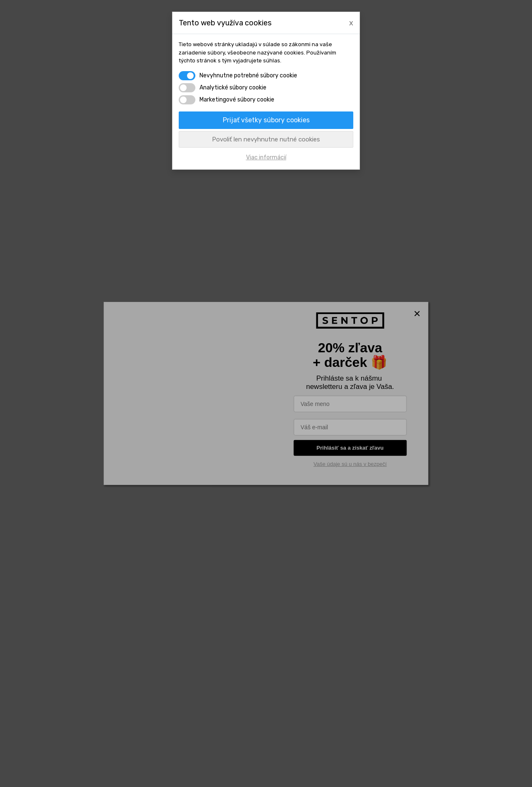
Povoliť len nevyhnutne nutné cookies (266, 139)
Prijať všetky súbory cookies (266, 120)
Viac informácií (266, 157)
